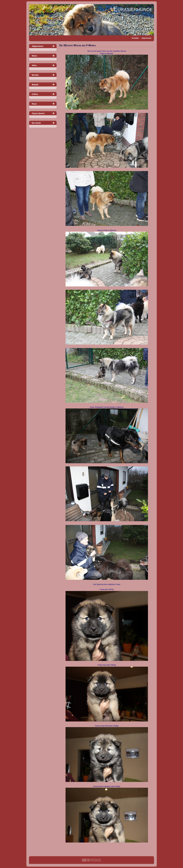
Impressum (147, 38)
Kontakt (135, 38)
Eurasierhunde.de (95, 859)
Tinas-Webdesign (96, 861)
